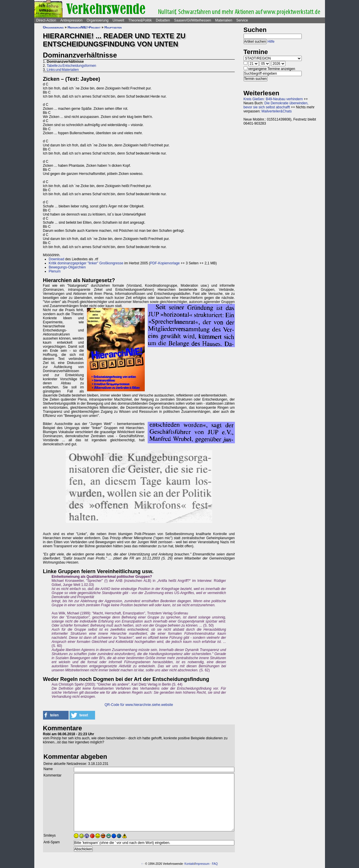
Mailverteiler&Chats (277, 111)
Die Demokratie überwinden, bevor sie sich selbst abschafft (276, 105)
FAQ (215, 864)
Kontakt (190, 864)
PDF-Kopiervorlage (165, 263)
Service (242, 20)
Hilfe (271, 42)
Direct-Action (46, 20)
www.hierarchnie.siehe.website (149, 705)
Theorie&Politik (140, 20)
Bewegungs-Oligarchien (67, 267)
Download (57, 259)
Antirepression (71, 20)
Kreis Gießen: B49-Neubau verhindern (273, 99)
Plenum (55, 271)
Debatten (163, 20)
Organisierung (98, 20)
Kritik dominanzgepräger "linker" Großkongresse (86, 263)
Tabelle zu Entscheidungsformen (72, 66)
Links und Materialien (63, 70)
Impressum (202, 864)
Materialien (224, 20)
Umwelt (118, 20)
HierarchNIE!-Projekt (84, 27)
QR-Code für (115, 705)
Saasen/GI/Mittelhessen (193, 20)
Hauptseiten (113, 27)
